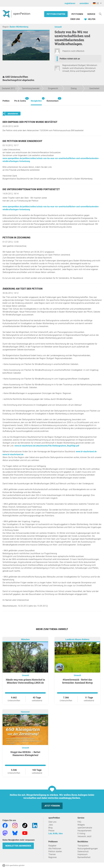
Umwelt (58, 27)
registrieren (70, 3)
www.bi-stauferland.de (86, 452)
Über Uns (75, 19)
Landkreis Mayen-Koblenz (77, 639)
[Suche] (100, 14)
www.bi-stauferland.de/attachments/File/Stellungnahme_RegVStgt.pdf (47, 446)
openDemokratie (85, 828)
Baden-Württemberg (19, 27)
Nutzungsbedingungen (88, 849)
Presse (51, 831)
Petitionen (77, 14)
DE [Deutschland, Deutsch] (96, 3)
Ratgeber (52, 846)
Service (91, 14)
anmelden (84, 3)
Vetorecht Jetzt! (84, 836)
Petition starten (56, 14)
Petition (6, 101)
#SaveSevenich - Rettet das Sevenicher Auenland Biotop (77, 681)
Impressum (83, 854)
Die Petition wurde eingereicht (22, 141)
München (25, 639)
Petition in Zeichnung (16, 238)
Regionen (53, 857)
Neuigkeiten (36, 100)
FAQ (79, 822)
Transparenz (83, 846)
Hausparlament (84, 831)
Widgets (81, 825)
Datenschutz (83, 851)
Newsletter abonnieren (18, 846)
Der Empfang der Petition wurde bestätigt (30, 122)
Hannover (25, 712)
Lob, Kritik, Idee (56, 834)
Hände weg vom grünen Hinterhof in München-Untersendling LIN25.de (25, 681)
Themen (52, 854)
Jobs (51, 825)
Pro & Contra (20, 100)
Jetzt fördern (52, 806)
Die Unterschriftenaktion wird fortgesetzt (31, 189)
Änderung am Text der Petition (22, 289)
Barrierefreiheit (84, 857)
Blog (50, 828)
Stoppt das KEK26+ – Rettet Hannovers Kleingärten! (25, 754)
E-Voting (81, 834)
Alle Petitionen (55, 849)
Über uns (52, 822)
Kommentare (53, 100)
